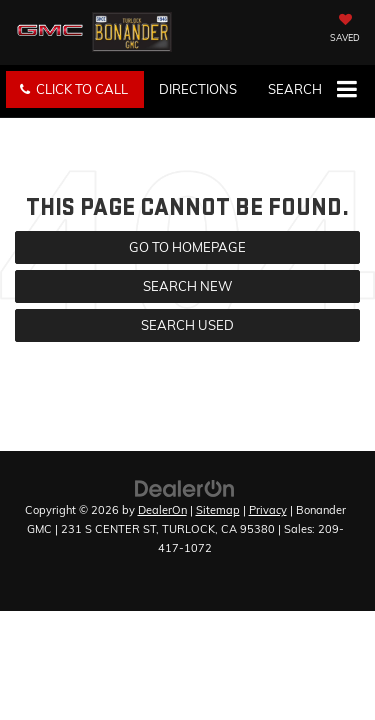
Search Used (187, 325)
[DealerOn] (185, 487)
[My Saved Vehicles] (345, 30)
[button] (75, 89)
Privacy (268, 510)
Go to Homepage (187, 247)
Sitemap (218, 510)
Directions (198, 89)
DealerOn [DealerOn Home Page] (162, 510)
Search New (187, 286)
